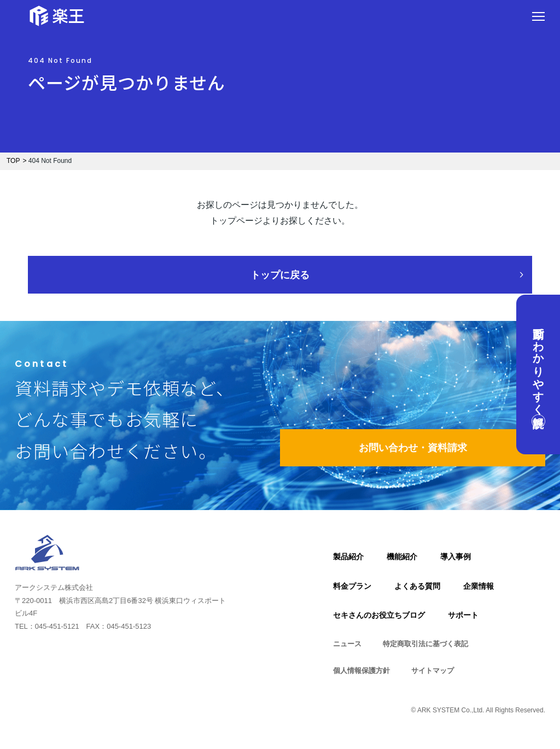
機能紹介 (402, 557)
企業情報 (479, 586)
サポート (463, 615)
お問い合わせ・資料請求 (413, 448)
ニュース (347, 644)
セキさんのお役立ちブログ (379, 615)
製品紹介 (348, 557)
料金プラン (352, 586)
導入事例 (456, 557)
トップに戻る (280, 275)
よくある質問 (417, 586)
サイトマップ (433, 671)
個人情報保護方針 (361, 671)
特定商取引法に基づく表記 (425, 644)
